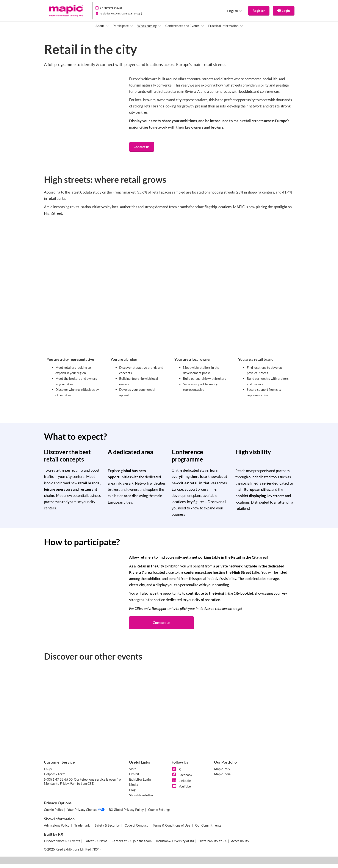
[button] (259, 15)
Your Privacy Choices (86, 814)
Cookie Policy (54, 814)
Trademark (82, 829)
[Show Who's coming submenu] (160, 30)
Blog (132, 794)
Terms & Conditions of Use (172, 829)
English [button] (234, 15)
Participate (121, 30)
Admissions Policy (57, 829)
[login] (284, 15)
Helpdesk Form (55, 778)
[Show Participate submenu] (132, 30)
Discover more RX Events (62, 845)
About (100, 30)
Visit (132, 773)
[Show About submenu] (107, 30)
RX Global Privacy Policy (126, 814)
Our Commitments (208, 829)
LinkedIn (181, 785)
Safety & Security (108, 829)
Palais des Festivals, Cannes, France (121, 18)
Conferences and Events (183, 30)
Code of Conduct (137, 829)
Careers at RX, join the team (132, 845)
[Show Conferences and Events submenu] (203, 30)
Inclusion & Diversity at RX (175, 845)
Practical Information (224, 30)
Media (134, 789)
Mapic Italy (222, 773)
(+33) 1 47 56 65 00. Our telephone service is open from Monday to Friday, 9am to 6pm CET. (84, 786)
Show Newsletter (141, 799)
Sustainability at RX (213, 845)
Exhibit (134, 778)
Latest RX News (96, 845)
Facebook (182, 779)
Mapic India (222, 778)
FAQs (48, 773)
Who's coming (147, 30)
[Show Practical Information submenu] (241, 30)
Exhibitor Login (140, 783)
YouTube (181, 790)
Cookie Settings (159, 814)
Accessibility (240, 845)
